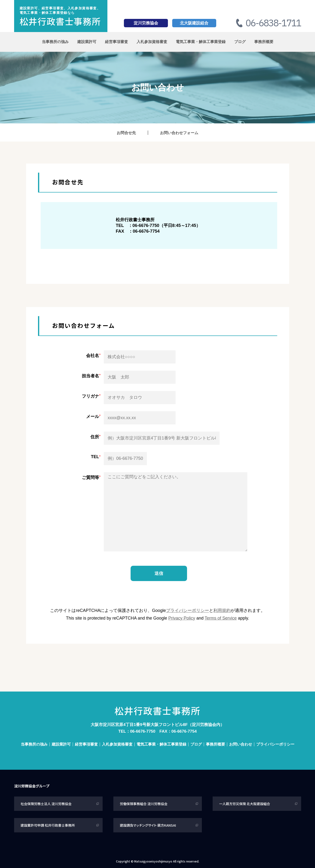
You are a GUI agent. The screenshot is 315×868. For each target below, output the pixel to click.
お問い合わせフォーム (179, 133)
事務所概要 (264, 42)
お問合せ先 (126, 133)
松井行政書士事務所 (60, 21)
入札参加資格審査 (152, 42)
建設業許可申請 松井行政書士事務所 (48, 825)
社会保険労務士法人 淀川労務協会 (46, 804)
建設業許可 (87, 42)
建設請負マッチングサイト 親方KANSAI (148, 825)
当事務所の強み (55, 42)
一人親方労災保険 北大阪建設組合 (245, 804)
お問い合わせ (241, 744)
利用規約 (222, 610)
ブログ (240, 42)
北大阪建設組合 (194, 23)
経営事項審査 (116, 42)
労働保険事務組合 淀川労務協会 (144, 804)
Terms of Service (221, 618)
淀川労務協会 (146, 23)
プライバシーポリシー (188, 610)
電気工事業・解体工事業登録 (201, 42)
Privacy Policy (182, 618)
